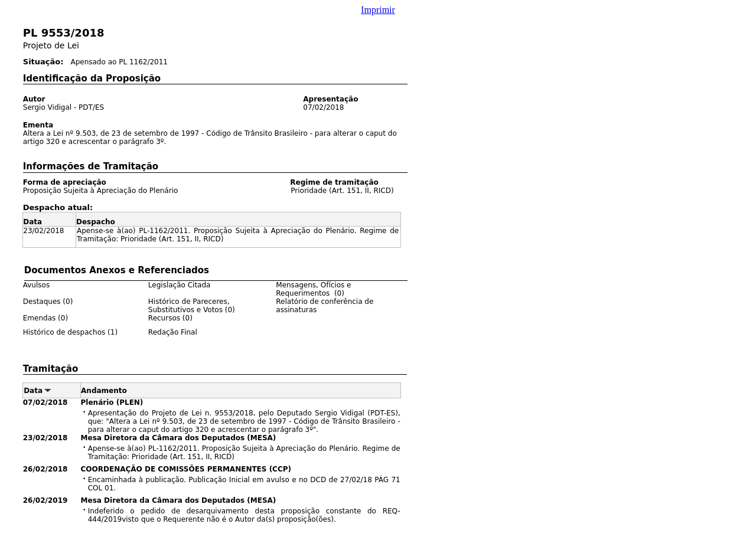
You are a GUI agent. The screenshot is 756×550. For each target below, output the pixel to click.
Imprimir (378, 10)
